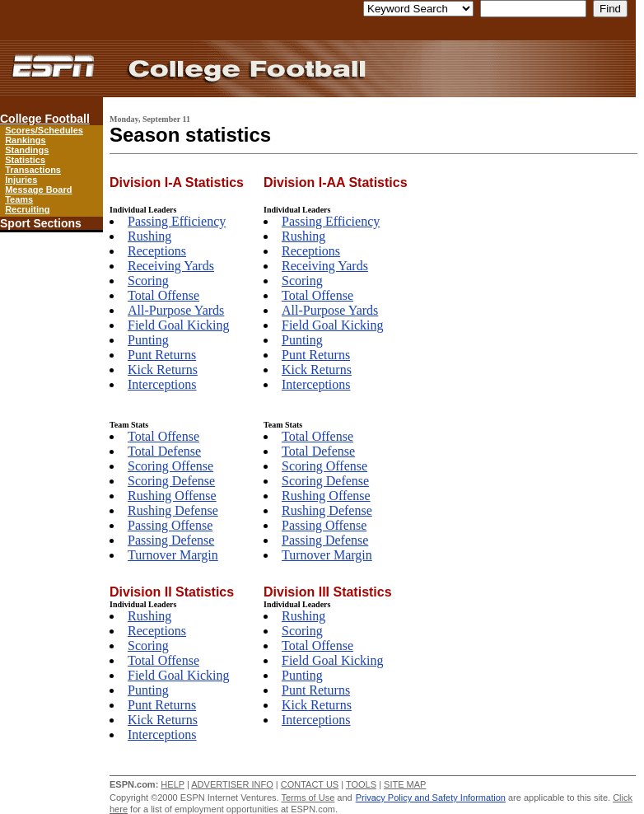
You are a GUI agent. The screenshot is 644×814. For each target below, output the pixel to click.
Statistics (25, 160)
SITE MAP (405, 784)
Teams (19, 199)
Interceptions (162, 384)
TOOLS (361, 784)
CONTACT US (310, 784)
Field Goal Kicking (179, 325)
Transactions (33, 170)
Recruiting (27, 209)
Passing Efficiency (177, 221)
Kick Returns (163, 370)
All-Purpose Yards (176, 310)
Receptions (157, 251)
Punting (148, 340)
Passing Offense (170, 525)
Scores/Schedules (44, 130)
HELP (173, 784)
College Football (45, 119)
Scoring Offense (170, 466)
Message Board (38, 189)
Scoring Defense (171, 481)
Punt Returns (162, 355)
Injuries (21, 180)
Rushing (149, 236)
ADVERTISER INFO (232, 784)
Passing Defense (171, 540)
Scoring (148, 281)
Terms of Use (308, 798)
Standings (27, 150)
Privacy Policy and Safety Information (431, 798)
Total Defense (164, 451)
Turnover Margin (173, 555)
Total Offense (163, 295)
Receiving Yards (171, 266)
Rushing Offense (172, 496)
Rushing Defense (173, 510)
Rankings (26, 140)
